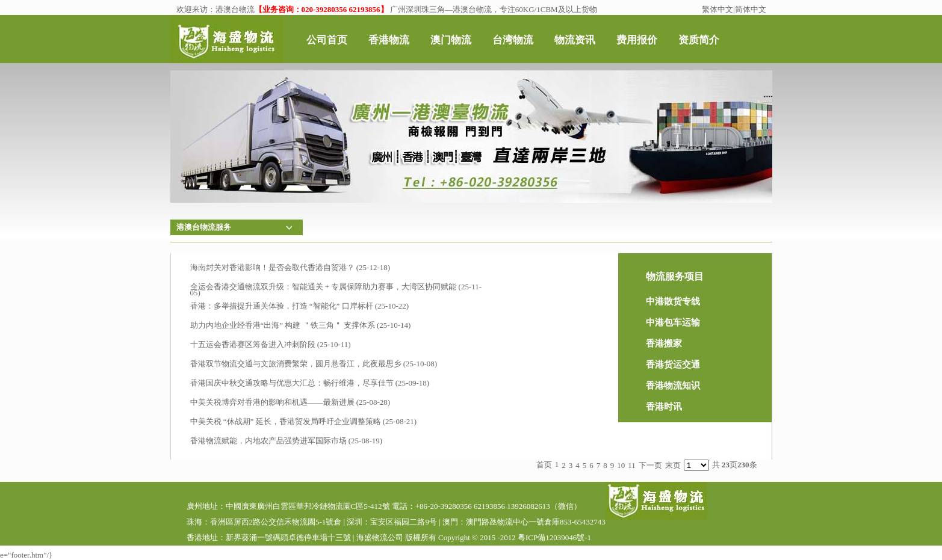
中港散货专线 (673, 301)
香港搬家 (664, 343)
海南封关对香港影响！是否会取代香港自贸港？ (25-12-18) (290, 267)
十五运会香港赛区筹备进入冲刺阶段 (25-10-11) (271, 344)
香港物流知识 (673, 386)
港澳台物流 (235, 9)
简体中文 (751, 9)
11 (632, 465)
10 (621, 465)
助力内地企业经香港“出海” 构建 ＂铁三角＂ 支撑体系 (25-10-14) (301, 325)
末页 (673, 465)
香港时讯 (664, 407)
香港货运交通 (673, 365)
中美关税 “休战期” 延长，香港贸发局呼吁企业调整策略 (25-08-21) (304, 421)
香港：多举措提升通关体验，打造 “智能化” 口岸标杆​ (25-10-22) (300, 306)
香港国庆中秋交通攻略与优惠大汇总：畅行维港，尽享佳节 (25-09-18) (310, 383)
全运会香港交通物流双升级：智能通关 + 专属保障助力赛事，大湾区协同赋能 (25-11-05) (336, 289)
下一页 (650, 465)
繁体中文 (717, 9)
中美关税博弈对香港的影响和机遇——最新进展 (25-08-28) (290, 402)
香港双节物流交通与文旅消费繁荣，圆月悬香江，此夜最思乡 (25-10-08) (314, 364)
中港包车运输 (673, 322)
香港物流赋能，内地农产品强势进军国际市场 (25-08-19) (287, 441)
